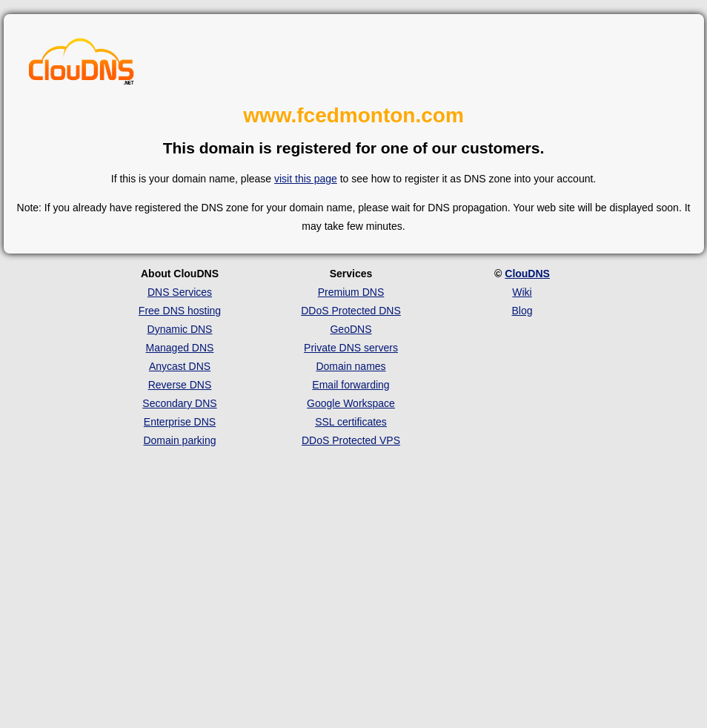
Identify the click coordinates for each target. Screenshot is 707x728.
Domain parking (179, 440)
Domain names (351, 366)
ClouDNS (527, 274)
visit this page (306, 179)
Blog (522, 311)
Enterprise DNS (180, 422)
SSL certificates (351, 422)
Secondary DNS (179, 403)
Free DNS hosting (180, 311)
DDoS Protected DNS (351, 311)
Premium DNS (351, 292)
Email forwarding (351, 385)
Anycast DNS (180, 366)
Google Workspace (351, 403)
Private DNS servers (351, 348)
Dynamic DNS (180, 329)
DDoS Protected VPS (351, 440)
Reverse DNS (180, 385)
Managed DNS (180, 348)
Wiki (522, 292)
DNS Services (180, 292)
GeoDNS (351, 329)
